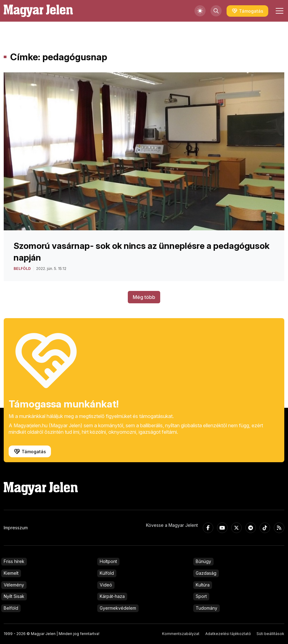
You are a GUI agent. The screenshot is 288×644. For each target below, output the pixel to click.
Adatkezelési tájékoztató (228, 634)
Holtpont (108, 561)
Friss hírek (14, 561)
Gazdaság (206, 573)
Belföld (11, 608)
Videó (106, 585)
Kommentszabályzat (181, 634)
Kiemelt (11, 573)
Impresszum (16, 528)
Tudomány (207, 608)
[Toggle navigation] (279, 11)
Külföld (107, 573)
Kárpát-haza (112, 596)
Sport (201, 596)
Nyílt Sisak (14, 596)
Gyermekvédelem (118, 608)
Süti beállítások (270, 634)
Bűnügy (203, 561)
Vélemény (14, 585)
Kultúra (203, 585)
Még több (144, 297)
